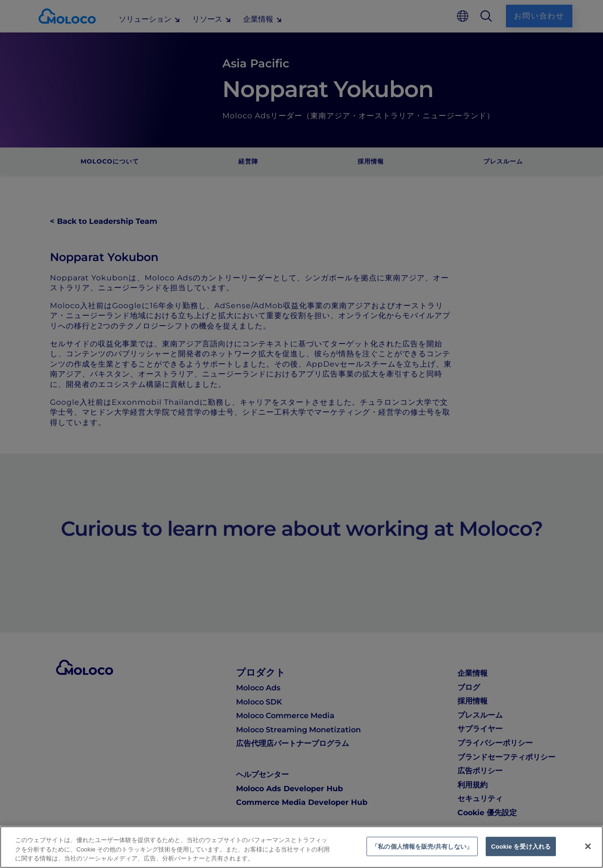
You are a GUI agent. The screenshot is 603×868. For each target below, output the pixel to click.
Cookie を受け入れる (521, 846)
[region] (301, 847)
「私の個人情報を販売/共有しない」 (422, 846)
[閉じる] (588, 846)
